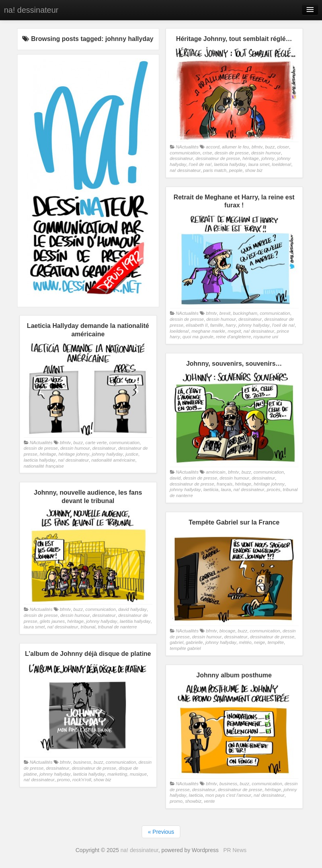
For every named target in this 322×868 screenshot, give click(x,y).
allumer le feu (236, 147)
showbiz (193, 801)
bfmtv (257, 147)
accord (213, 147)
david (175, 478)
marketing (117, 774)
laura (226, 490)
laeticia (196, 795)
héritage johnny (74, 454)
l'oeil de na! (200, 164)
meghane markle (208, 331)
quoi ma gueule (198, 337)
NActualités (187, 147)
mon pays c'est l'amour (228, 795)
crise (207, 153)
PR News (235, 850)
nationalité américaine (113, 460)
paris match (215, 170)
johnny (268, 158)
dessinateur (182, 158)
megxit (234, 331)
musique (138, 774)
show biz (254, 170)
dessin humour (266, 153)
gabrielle (194, 642)
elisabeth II (197, 325)
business (82, 762)
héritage (251, 158)
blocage (227, 631)
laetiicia (211, 490)
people (236, 170)
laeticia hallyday (230, 164)
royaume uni (265, 337)
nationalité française (44, 466)
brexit (225, 313)
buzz (270, 147)
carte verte (96, 443)
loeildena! (282, 164)
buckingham (245, 313)
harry (231, 325)
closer (283, 147)
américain (216, 472)
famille (217, 325)
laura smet (259, 164)
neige (260, 642)
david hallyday (133, 609)
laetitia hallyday (135, 621)
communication (185, 153)
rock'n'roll (82, 780)
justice (132, 454)
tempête (276, 642)
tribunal (88, 627)
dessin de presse (232, 153)
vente (209, 801)
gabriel (177, 642)
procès (273, 490)
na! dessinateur (31, 10)
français (224, 484)
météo (245, 642)
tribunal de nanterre (117, 627)
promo (63, 780)
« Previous (161, 832)
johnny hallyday (254, 325)
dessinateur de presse (218, 158)
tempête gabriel (185, 648)
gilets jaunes (52, 621)
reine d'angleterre (233, 337)
